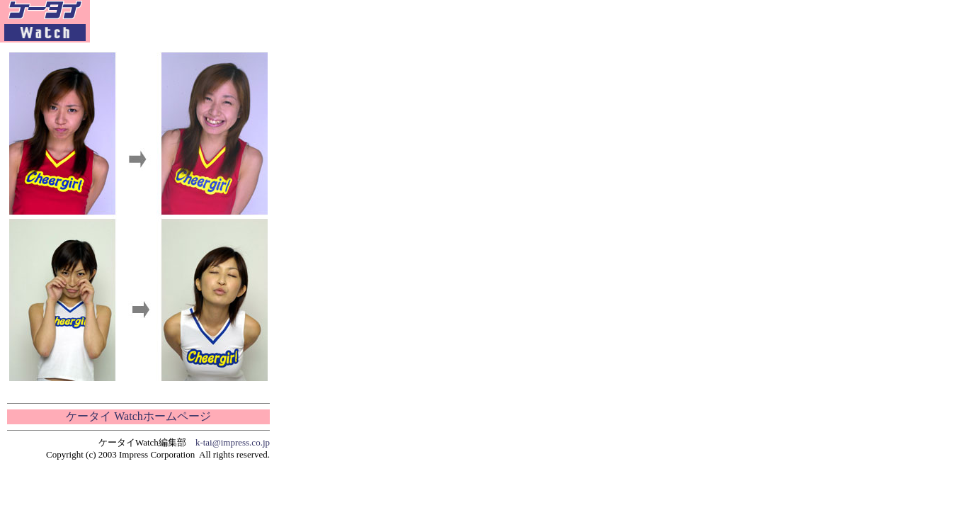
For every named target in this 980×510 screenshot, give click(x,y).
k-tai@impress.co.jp (233, 442)
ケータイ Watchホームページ (138, 416)
